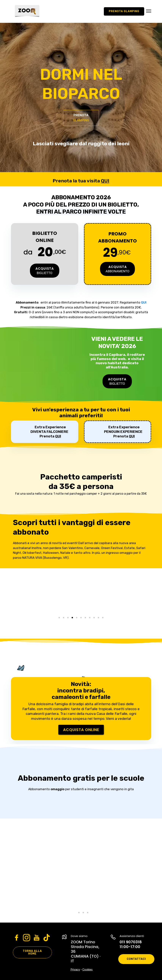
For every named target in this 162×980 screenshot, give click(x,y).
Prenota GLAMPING (124, 11)
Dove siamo (79, 936)
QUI (105, 181)
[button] (149, 11)
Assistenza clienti (132, 936)
